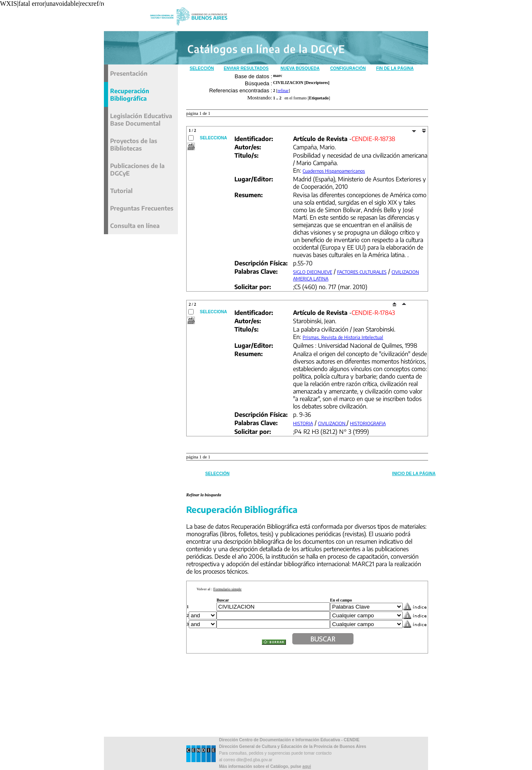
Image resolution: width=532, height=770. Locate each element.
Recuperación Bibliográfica (130, 94)
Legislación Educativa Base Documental (141, 119)
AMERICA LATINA (311, 279)
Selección (202, 68)
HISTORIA (303, 423)
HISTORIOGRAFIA (368, 423)
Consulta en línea (135, 225)
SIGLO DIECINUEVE (313, 272)
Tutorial (121, 191)
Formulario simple (227, 589)
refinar (283, 90)
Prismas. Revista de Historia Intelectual (343, 337)
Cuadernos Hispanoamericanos (334, 171)
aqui (307, 766)
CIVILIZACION (405, 272)
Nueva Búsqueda (300, 68)
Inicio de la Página (414, 474)
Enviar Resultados (246, 68)
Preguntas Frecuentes (142, 208)
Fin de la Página (395, 68)
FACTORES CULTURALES (362, 272)
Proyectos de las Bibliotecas (134, 144)
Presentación (129, 73)
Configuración (348, 68)
